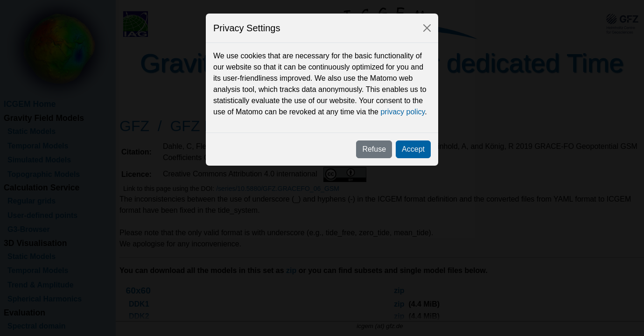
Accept (413, 149)
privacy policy (402, 112)
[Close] (427, 28)
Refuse (374, 149)
